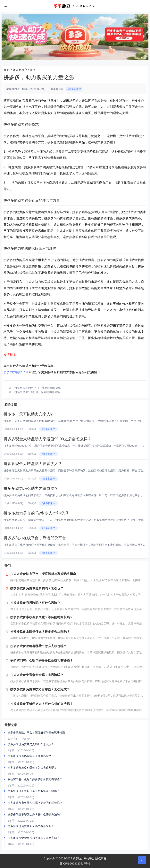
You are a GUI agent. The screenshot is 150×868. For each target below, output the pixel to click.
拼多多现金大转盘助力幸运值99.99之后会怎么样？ (47, 439)
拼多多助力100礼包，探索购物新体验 (37, 392)
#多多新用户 (74, 89)
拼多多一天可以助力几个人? (28, 414)
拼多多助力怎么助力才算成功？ (31, 488)
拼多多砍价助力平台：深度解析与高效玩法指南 (36, 732)
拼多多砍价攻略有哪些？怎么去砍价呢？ (32, 768)
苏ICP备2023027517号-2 (75, 864)
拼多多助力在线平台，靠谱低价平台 (35, 538)
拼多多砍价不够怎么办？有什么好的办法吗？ (35, 814)
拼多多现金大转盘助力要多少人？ (33, 464)
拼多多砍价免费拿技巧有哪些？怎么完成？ (34, 838)
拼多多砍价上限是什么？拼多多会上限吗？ (34, 791)
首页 (6, 70)
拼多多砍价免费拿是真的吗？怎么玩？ (31, 744)
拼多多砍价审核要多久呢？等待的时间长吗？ (35, 803)
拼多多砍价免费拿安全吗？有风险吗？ (31, 826)
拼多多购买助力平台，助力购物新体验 (38, 388)
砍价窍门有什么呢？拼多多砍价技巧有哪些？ (35, 779)
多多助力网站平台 (16, 372)
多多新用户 (20, 70)
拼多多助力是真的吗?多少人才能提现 (36, 513)
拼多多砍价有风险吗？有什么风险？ (29, 756)
